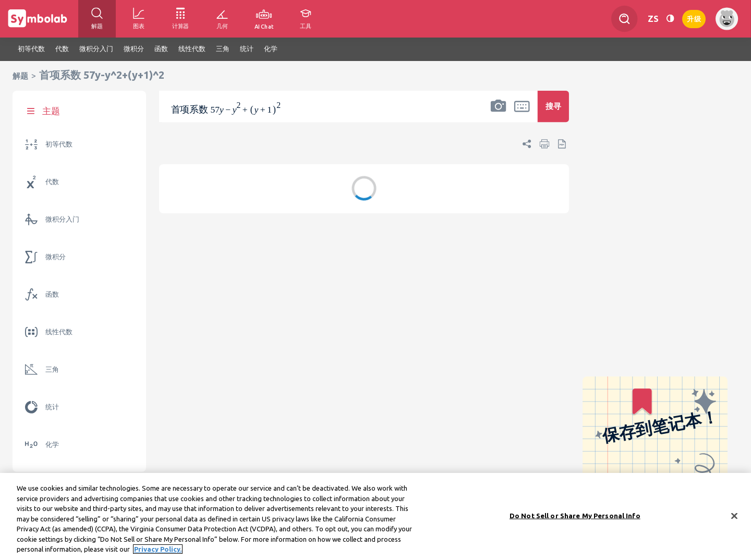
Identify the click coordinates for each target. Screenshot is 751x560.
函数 (52, 294)
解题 (20, 76)
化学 (52, 445)
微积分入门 (62, 219)
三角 (52, 369)
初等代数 (59, 144)
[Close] (734, 519)
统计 (52, 407)
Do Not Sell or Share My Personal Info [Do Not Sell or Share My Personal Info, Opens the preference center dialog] (575, 519)
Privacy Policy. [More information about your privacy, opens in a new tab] (158, 553)
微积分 (56, 257)
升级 (694, 18)
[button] (499, 113)
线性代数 (59, 332)
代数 (52, 182)
